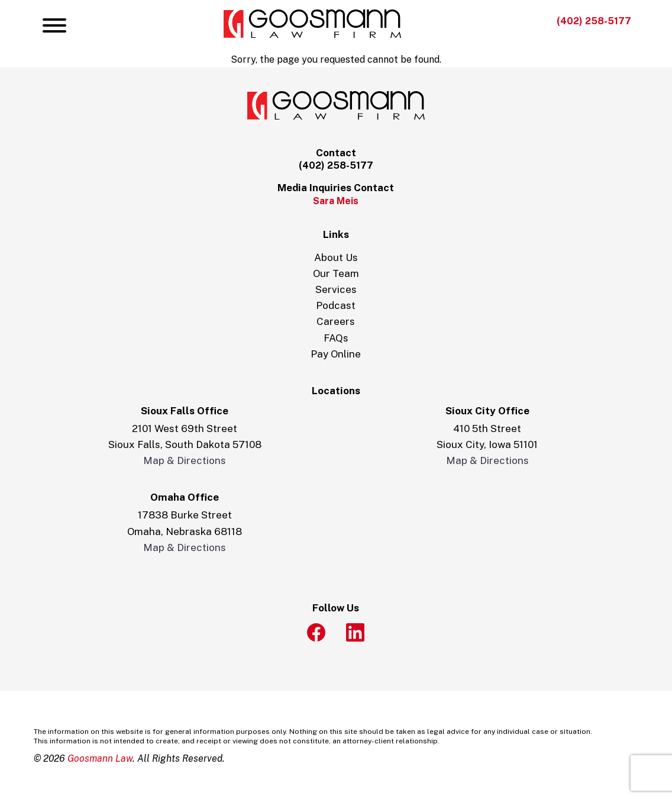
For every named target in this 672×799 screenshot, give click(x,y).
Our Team (336, 273)
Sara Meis (336, 201)
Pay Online (336, 354)
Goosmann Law (100, 758)
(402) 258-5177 (594, 21)
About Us (336, 257)
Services (336, 289)
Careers (336, 321)
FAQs (336, 338)
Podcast (336, 305)
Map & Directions (185, 460)
